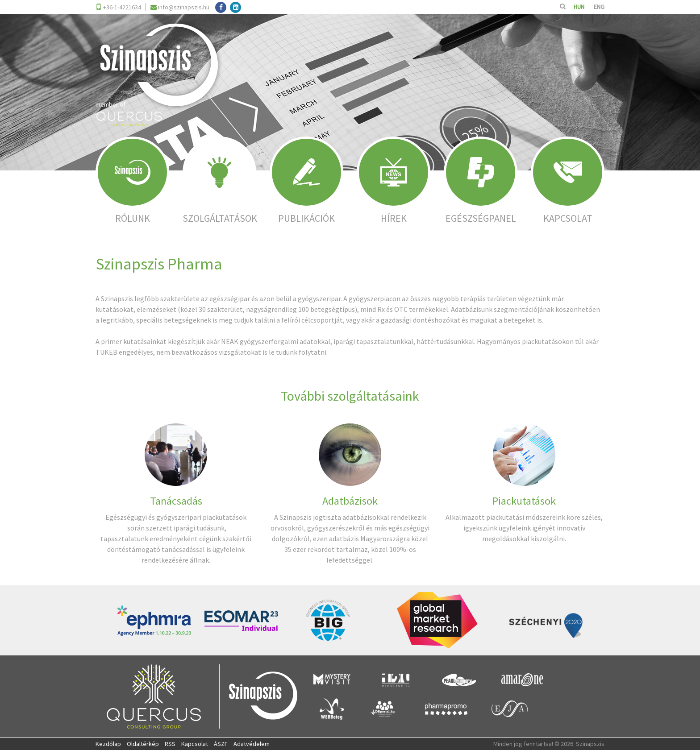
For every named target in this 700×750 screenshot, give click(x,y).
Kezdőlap (108, 744)
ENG (599, 7)
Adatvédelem (252, 744)
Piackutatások (524, 501)
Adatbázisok (350, 501)
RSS (170, 744)
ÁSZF (221, 744)
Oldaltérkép (143, 744)
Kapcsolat (195, 744)
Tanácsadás (176, 501)
